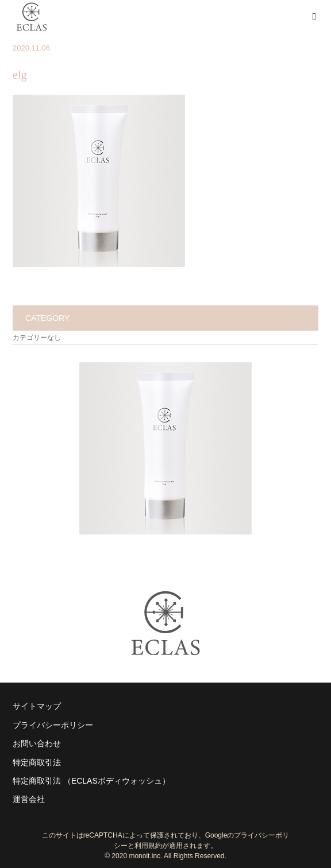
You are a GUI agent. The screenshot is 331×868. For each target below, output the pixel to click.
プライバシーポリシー (53, 725)
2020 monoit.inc (136, 856)
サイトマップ (37, 706)
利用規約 (148, 846)
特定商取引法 (37, 762)
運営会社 (29, 799)
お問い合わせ (37, 743)
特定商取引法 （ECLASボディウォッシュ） (91, 781)
